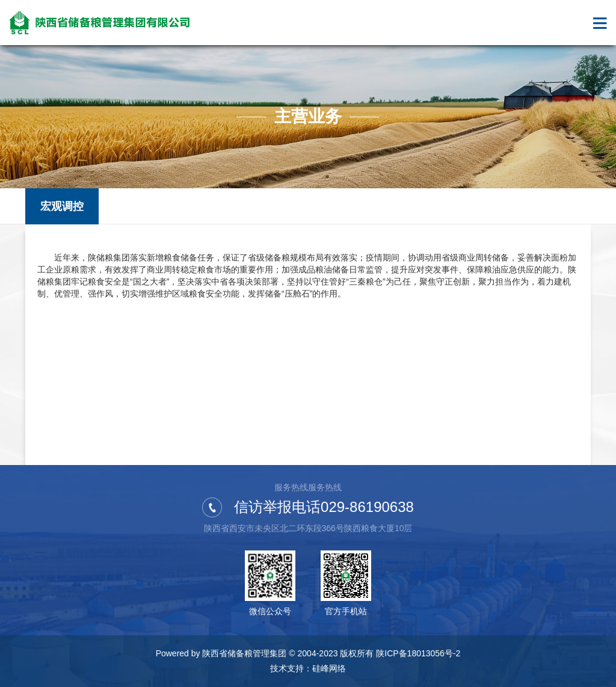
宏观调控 (62, 206)
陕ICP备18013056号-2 (418, 653)
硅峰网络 (329, 668)
